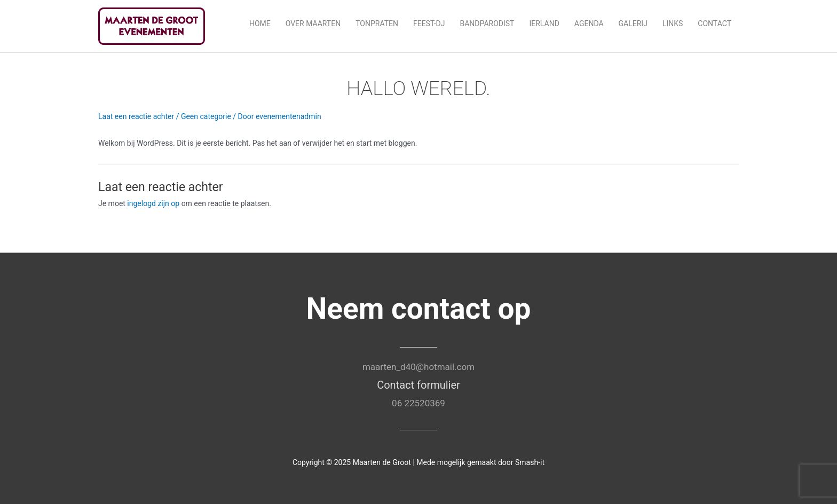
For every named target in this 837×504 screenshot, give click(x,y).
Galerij (633, 23)
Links (673, 23)
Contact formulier (418, 385)
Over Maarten (313, 23)
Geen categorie (206, 116)
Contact (714, 23)
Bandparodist (487, 23)
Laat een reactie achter (136, 116)
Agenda (589, 23)
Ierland (544, 23)
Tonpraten (377, 23)
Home (260, 23)
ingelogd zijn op (153, 203)
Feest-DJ (429, 23)
